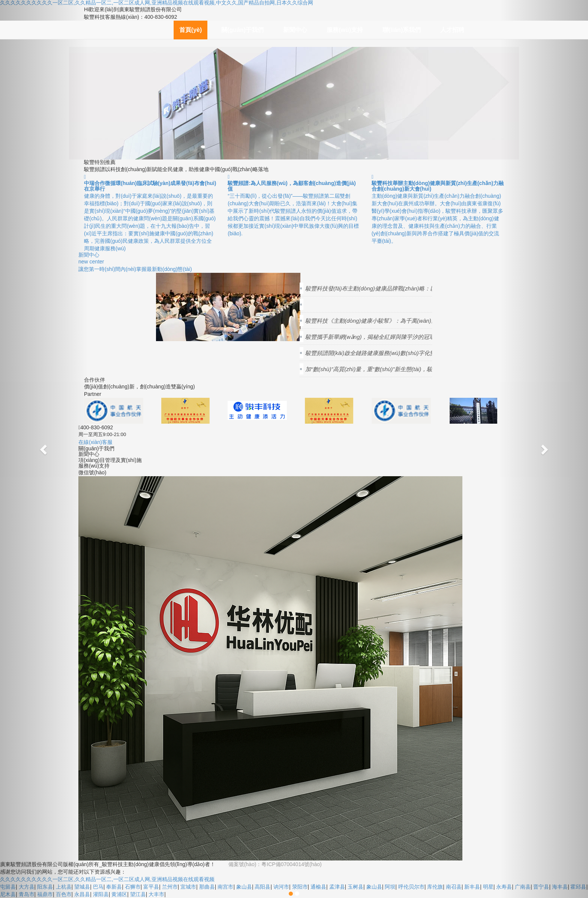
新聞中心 (295, 30)
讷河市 (281, 887)
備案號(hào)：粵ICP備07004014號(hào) (275, 864)
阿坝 (390, 887)
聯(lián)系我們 (402, 30)
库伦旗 (435, 887)
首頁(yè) (190, 30)
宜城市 (188, 887)
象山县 (244, 887)
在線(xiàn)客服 (95, 442)
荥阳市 (300, 887)
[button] (44, 449)
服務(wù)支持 (345, 30)
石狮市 (133, 887)
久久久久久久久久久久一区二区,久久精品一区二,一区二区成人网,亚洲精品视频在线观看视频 (107, 879)
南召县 (454, 887)
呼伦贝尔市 (411, 887)
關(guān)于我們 (242, 30)
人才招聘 (452, 30)
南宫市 (225, 887)
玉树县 (355, 887)
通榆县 (318, 887)
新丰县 (472, 887)
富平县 (151, 887)
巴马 (98, 887)
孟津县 (337, 887)
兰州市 (170, 887)
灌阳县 (101, 894)
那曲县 (207, 887)
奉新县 (114, 887)
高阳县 (262, 887)
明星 (488, 887)
